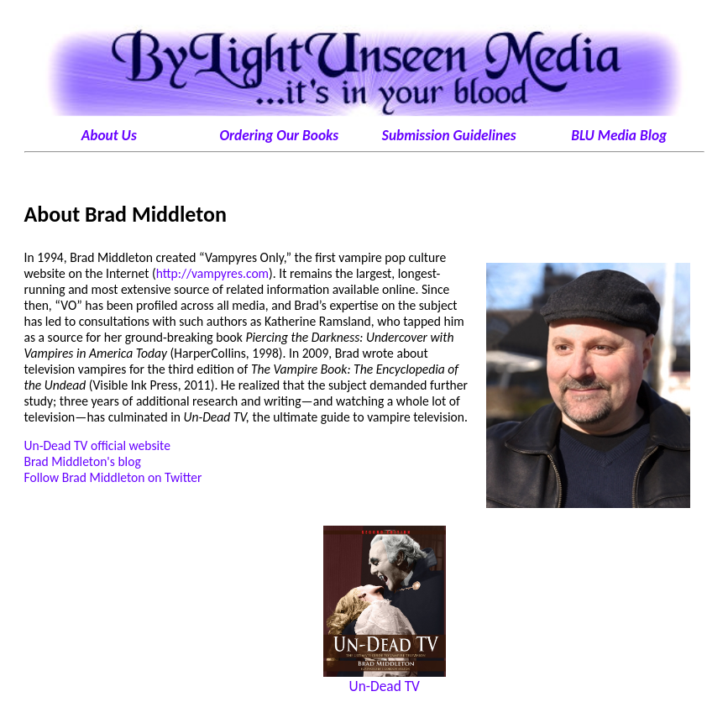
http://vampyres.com (212, 273)
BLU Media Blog (619, 135)
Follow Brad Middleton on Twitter (113, 477)
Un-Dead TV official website (97, 445)
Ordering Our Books (279, 135)
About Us (109, 135)
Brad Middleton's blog (83, 461)
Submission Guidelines (449, 135)
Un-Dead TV (385, 686)
